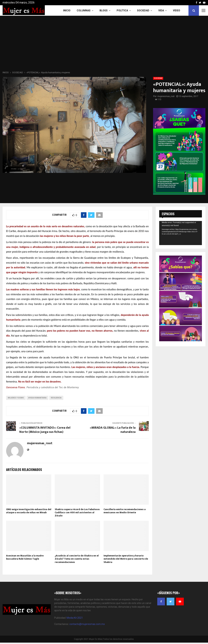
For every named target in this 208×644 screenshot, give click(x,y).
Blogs (104, 10)
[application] (181, 233)
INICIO (67, 10)
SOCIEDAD (158, 78)
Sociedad (143, 10)
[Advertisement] (104, 44)
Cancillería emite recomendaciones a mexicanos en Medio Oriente (125, 511)
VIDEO (177, 10)
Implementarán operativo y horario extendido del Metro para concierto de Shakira (126, 559)
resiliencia (56, 398)
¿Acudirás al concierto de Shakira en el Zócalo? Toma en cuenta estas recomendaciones (77, 559)
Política (122, 10)
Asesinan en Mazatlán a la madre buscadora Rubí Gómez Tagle (25, 557)
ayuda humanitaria (37, 398)
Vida (161, 10)
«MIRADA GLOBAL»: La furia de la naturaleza (113, 430)
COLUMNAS (84, 10)
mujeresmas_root (166, 96)
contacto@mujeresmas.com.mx (87, 624)
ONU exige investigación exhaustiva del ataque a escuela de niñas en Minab (29, 511)
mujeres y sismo (16, 398)
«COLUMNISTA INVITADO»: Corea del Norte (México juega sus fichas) (45, 430)
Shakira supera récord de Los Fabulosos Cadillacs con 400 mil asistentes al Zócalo (77, 512)
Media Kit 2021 (75, 618)
